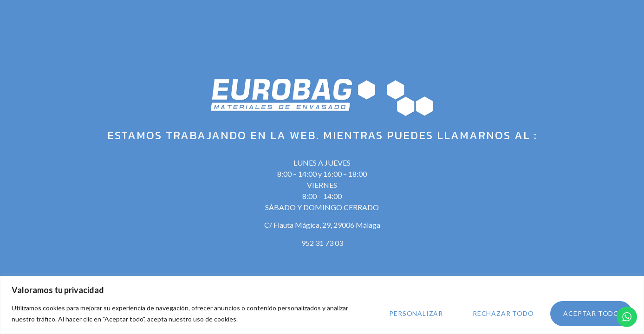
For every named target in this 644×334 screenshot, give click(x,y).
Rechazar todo (503, 313)
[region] (322, 305)
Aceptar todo (591, 313)
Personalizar (416, 313)
